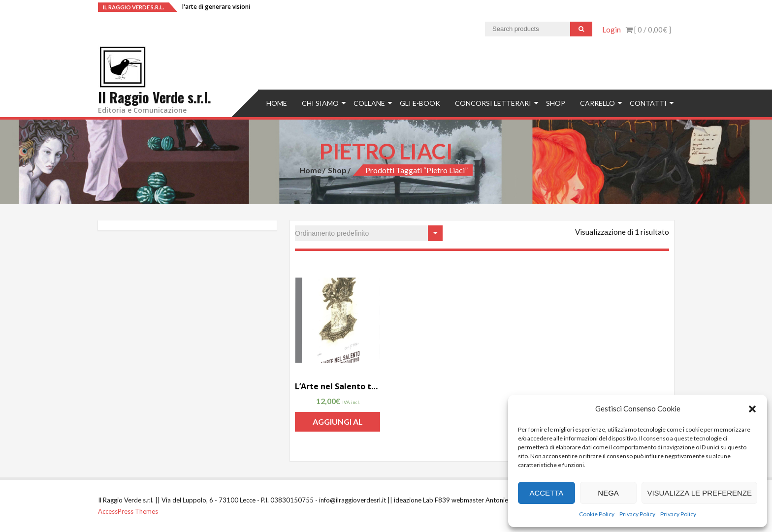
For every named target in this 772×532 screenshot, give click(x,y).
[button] (752, 409)
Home (277, 103)
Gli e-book (420, 103)
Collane (369, 103)
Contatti (648, 103)
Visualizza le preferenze (699, 493)
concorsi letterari (493, 103)
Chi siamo (320, 103)
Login (611, 30)
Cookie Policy (597, 514)
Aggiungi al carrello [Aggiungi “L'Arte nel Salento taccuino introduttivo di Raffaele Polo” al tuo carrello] (338, 424)
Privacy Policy (637, 514)
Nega (608, 493)
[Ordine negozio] (369, 233)
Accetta (546, 493)
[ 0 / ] (648, 30)
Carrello (597, 103)
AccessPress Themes (128, 511)
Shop (556, 103)
